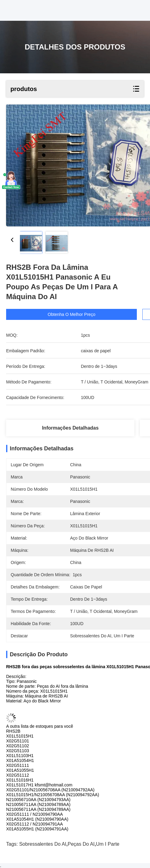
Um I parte (108, 844)
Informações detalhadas (70, 428)
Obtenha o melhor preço (73, 314)
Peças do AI (81, 844)
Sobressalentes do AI (43, 844)
